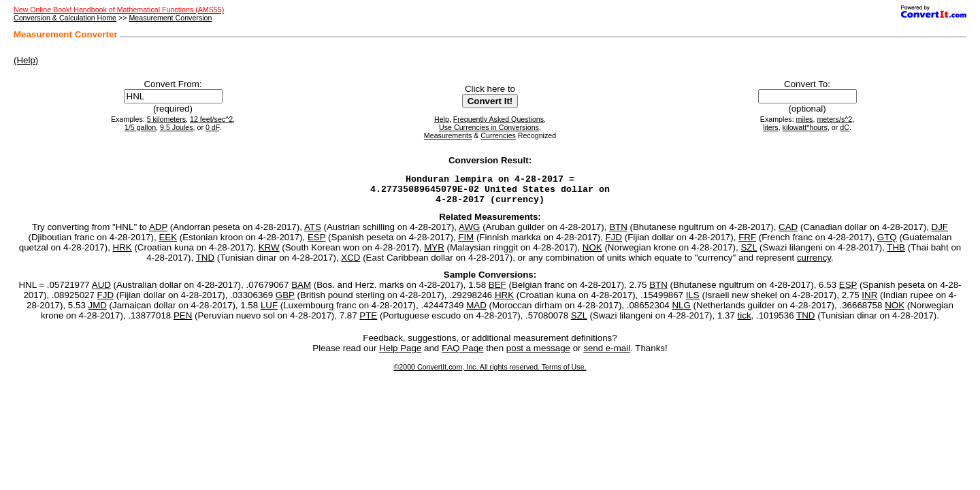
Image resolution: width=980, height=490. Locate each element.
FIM (466, 243)
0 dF (212, 127)
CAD (788, 233)
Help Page (400, 354)
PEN (183, 322)
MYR (434, 254)
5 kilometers (166, 119)
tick (745, 322)
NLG (681, 311)
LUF (269, 311)
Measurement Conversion (170, 18)
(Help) (26, 60)
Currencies (498, 135)
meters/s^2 (834, 119)
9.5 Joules (177, 127)
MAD (476, 311)
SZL (749, 254)
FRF (747, 243)
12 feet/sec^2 (211, 119)
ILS (693, 301)
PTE (368, 322)
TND (205, 264)
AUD (101, 291)
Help (442, 119)
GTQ (887, 243)
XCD (350, 264)
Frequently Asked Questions (499, 119)
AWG (469, 233)
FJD (614, 243)
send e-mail (607, 354)
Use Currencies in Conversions (489, 127)
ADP (158, 233)
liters (771, 127)
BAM (301, 291)
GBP (285, 301)
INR (869, 301)
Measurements (448, 135)
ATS (313, 233)
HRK (122, 254)
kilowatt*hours (805, 127)
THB (896, 254)
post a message (538, 354)
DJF (940, 233)
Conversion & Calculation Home (65, 18)
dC (845, 127)
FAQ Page (463, 354)
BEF (497, 291)
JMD (98, 311)
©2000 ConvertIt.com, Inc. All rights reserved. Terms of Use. (490, 373)
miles (805, 119)
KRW (269, 254)
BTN (618, 233)
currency (814, 264)
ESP (316, 243)
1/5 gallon (140, 127)
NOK (592, 254)
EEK (168, 243)
